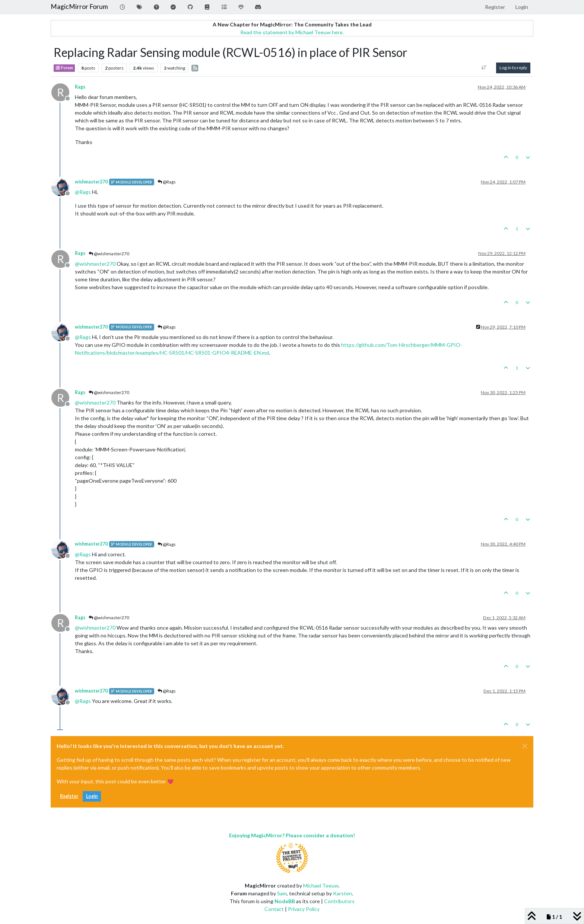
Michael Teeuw (321, 885)
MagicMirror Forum (79, 7)
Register (69, 796)
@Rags (167, 182)
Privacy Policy (304, 909)
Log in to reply (513, 68)
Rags (80, 87)
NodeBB (285, 901)
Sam (282, 893)
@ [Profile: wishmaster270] (95, 264)
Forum (64, 68)
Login (92, 796)
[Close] (525, 746)
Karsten (342, 893)
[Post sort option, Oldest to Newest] (484, 68)
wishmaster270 (91, 182)
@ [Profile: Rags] (83, 192)
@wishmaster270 (109, 254)
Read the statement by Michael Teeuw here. (292, 32)
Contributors (339, 901)
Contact (274, 909)
